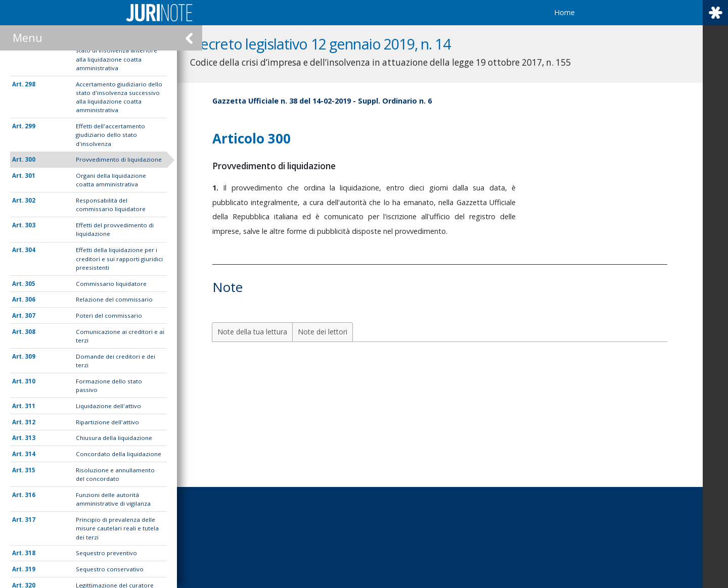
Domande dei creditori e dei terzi (116, 361)
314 (30, 454)
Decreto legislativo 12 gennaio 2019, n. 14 (345, 44)
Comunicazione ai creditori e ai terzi (120, 336)
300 (30, 159)
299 (30, 126)
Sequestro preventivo (106, 553)
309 (30, 356)
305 (30, 284)
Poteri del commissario (109, 315)
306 (30, 299)
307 (30, 315)
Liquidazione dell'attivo (108, 406)
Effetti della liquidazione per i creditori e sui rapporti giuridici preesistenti (119, 259)
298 (30, 84)
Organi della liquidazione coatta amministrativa (111, 180)
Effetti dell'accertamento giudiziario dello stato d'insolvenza (110, 135)
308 (30, 332)
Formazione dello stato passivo (109, 385)
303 (30, 225)
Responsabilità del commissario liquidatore (111, 205)
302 (30, 200)
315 (30, 470)
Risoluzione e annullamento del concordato (115, 474)
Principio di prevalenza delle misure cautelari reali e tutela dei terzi (117, 528)
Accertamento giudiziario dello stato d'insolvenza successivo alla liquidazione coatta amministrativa (119, 97)
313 (30, 438)
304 (30, 250)
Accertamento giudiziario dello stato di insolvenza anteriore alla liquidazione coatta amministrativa (119, 55)
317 (30, 520)
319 (30, 569)
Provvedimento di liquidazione (119, 159)
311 (30, 406)
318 (30, 553)
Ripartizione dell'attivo (107, 422)
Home (564, 12)
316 (30, 495)
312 (30, 422)
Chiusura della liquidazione (114, 438)
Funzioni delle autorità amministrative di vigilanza (113, 499)
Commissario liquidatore (111, 284)
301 (30, 176)
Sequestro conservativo (110, 569)
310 (30, 381)
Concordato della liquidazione (119, 454)
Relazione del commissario (114, 299)
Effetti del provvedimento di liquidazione (115, 229)
